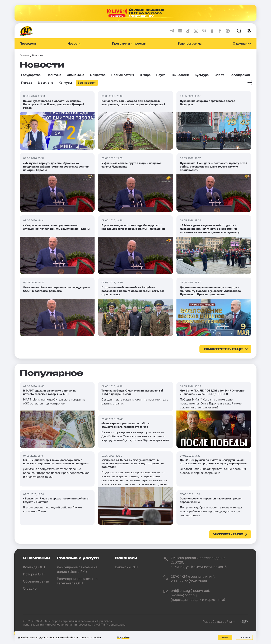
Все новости (87, 83)
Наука (161, 75)
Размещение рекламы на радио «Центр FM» (77, 569)
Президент (28, 44)
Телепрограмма (190, 44)
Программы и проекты (129, 44)
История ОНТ (34, 574)
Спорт (219, 75)
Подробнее (123, 637)
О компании (242, 44)
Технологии (180, 75)
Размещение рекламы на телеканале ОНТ (77, 581)
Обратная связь (36, 581)
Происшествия (123, 75)
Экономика (76, 75)
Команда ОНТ (34, 567)
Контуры (65, 83)
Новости (74, 44)
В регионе (45, 83)
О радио (30, 588)
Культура (202, 75)
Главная (25, 55)
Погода (27, 83)
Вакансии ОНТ (127, 567)
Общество (98, 75)
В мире (145, 75)
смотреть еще (223, 349)
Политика (54, 75)
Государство (31, 75)
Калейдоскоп (240, 75)
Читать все (228, 535)
